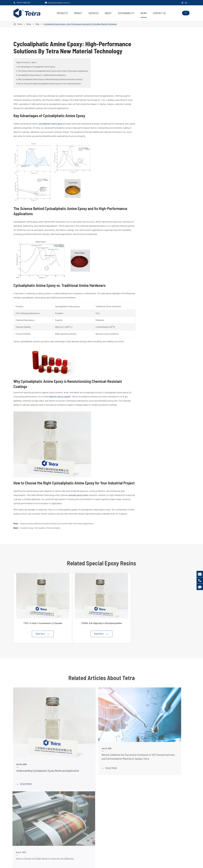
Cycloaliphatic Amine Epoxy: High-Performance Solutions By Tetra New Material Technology (80, 24)
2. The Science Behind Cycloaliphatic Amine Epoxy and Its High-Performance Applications (52, 71)
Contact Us (159, 13)
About (108, 13)
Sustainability (126, 13)
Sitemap (172, 864)
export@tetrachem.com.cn (59, 3)
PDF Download (117, 806)
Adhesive (140, 810)
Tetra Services (117, 801)
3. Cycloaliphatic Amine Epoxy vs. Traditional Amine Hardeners (41, 75)
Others (139, 828)
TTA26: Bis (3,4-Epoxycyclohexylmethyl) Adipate (160, 625)
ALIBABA (18, 818)
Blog (37, 24)
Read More (43, 636)
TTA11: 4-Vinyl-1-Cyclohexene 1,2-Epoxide (43, 625)
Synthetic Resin (143, 823)
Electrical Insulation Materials (149, 814)
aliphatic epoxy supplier (60, 396)
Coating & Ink (142, 801)
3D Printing (141, 819)
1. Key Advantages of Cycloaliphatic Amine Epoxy (36, 67)
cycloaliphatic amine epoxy (51, 124)
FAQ (176, 806)
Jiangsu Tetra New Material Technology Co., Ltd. (43, 864)
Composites (141, 806)
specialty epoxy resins (78, 495)
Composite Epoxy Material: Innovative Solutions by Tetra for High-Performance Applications (57, 521)
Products (62, 13)
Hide (34, 62)
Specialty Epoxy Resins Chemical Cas (82, 810)
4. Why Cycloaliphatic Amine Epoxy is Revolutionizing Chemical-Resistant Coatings (49, 79)
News (144, 13)
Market (78, 13)
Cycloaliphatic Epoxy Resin (163, 54)
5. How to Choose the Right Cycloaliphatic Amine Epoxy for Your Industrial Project (49, 83)
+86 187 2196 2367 (23, 3)
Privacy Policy (184, 864)
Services (94, 13)
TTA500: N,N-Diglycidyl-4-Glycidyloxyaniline (101, 625)
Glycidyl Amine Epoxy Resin (163, 61)
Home (20, 24)
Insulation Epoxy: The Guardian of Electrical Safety (40, 526)
